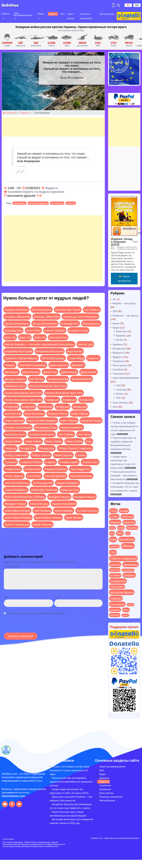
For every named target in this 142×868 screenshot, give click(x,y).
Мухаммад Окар (46, 427)
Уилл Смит (34, 476)
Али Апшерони (42, 310)
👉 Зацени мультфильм (124, 279)
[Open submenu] (3, 18)
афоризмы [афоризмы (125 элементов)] (131, 564)
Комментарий (12, 566)
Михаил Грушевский (18, 427)
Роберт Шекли (41, 455)
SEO (62, 14)
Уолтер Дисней (43, 483)
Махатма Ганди (91, 420)
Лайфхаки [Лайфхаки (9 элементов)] (114, 546)
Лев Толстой (13, 413)
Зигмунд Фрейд (58, 379)
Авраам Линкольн (16, 310)
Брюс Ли (10, 337)
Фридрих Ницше (59, 497)
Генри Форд (76, 358)
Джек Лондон (31, 372)
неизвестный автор (42, 434)
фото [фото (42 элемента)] (126, 610)
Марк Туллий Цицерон (42, 420)
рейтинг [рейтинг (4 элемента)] (131, 605)
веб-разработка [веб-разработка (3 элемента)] (128, 570)
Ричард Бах (28, 448)
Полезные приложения (111, 797)
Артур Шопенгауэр (17, 323)
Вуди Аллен (75, 351)
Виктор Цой (85, 344)
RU (128, 5)
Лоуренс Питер (58, 413)
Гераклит (93, 358)
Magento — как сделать (125, 303)
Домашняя (10, 113)
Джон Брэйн (88, 372)
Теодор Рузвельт (55, 469)
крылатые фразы (38, 203)
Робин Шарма (63, 455)
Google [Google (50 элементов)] (124, 511)
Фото (115, 407)
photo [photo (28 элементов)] (121, 528)
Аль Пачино (92, 310)
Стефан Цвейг (69, 462)
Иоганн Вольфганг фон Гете (48, 386)
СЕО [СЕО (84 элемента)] (113, 552)
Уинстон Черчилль (17, 483)
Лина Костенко (34, 413)
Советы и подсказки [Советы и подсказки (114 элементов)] (123, 558)
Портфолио (118, 361)
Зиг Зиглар (37, 379)
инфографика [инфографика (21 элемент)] (117, 587)
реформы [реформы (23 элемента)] (115, 610)
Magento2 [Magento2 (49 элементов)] (129, 522)
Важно (116, 323)
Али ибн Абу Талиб (68, 310)
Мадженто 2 (119, 353)
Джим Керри (69, 372)
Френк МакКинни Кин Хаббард (25, 497)
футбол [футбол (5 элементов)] (125, 615)
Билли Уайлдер (55, 330)
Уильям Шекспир (81, 476)
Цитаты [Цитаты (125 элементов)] (115, 564)
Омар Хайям (13, 441)
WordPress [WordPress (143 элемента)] (127, 539)
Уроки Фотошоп (120, 403)
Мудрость (53, 14)
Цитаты (71, 203)
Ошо (89, 441)
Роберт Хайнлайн (16, 455)
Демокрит (78, 365)
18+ (114, 299)
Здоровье (117, 344)
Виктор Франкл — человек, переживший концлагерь (39, 344)
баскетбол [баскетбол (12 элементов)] (115, 570)
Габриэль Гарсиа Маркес (21, 358)
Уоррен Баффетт (68, 483)
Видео (41, 14)
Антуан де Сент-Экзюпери (80, 316)
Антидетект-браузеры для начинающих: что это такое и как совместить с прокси (125, 487)
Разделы (6, 14)
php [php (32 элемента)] (112, 533)
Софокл (50, 462)
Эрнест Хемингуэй (17, 524)
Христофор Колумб (17, 511)
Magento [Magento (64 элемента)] (115, 522)
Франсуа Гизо (70, 490)
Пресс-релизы (120, 365)
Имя (7, 597)
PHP (118, 398)
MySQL (120, 394)
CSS (118, 385)
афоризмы (19, 203)
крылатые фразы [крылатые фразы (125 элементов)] (122, 592)
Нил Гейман (66, 434)
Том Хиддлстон (80, 469)
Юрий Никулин (43, 524)
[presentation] (25, 625)
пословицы (57, 203)
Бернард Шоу (70, 323)
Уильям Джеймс (55, 476)
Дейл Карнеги (59, 365)
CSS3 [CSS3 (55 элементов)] (113, 511)
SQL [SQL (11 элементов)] (128, 533)
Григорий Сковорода (32, 365)
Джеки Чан (50, 372)
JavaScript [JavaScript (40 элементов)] (127, 517)
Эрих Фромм (74, 517)
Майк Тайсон (80, 413)
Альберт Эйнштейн (17, 316)
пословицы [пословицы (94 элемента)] (117, 604)
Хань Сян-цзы (39, 504)
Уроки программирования (23, 14)
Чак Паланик (42, 511)
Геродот (10, 365)
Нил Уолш (84, 434)
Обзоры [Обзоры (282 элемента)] (128, 546)
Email (58, 597)
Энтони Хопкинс (87, 511)
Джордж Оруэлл (15, 379)
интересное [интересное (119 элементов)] (118, 581)
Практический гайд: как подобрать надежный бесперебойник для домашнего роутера (71, 782)
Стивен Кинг (90, 462)
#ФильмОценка (106, 14)
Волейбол (121, 336)
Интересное (119, 348)
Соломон (11, 462)
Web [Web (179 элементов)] (113, 539)
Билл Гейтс (33, 330)
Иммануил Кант (15, 386)
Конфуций (52, 400)
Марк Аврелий (14, 420)
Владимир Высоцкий (18, 351)
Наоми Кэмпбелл (71, 427)
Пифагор (10, 448)
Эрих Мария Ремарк (18, 517)
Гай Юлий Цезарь (53, 358)
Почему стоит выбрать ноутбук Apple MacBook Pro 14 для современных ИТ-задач (70, 770)
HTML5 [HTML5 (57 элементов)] (114, 516)
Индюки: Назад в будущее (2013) (122, 242)
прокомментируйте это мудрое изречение (36, 192)
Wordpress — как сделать (126, 316)
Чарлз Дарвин (64, 511)
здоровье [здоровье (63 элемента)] (129, 575)
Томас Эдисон (14, 476)
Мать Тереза (69, 420)
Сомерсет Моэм (31, 462)
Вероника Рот (58, 337)
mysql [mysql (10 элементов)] (112, 528)
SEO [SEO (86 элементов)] (120, 533)
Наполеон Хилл (15, 434)
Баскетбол (121, 331)
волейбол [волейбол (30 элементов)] (115, 575)
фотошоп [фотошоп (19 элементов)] (115, 615)
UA (137, 5)
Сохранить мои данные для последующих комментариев (36, 613)
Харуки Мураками (64, 504)
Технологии (118, 374)
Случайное (118, 369)
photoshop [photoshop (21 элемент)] (132, 528)
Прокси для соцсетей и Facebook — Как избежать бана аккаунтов (124, 475)
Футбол (120, 340)
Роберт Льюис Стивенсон (75, 448)
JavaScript (121, 390)
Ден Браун (11, 372)
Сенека (81, 455)
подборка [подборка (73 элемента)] (116, 598)
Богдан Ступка (78, 330)
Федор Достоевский (44, 490)
